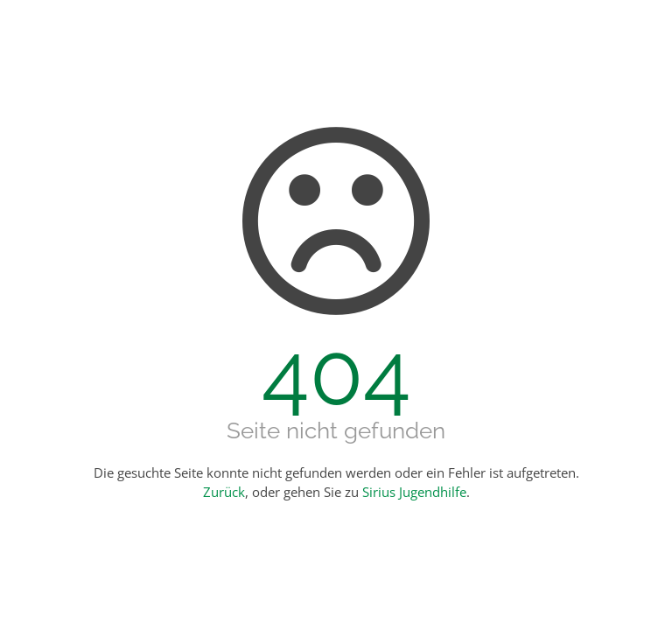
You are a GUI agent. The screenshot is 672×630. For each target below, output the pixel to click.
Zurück (224, 492)
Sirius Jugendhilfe (414, 492)
